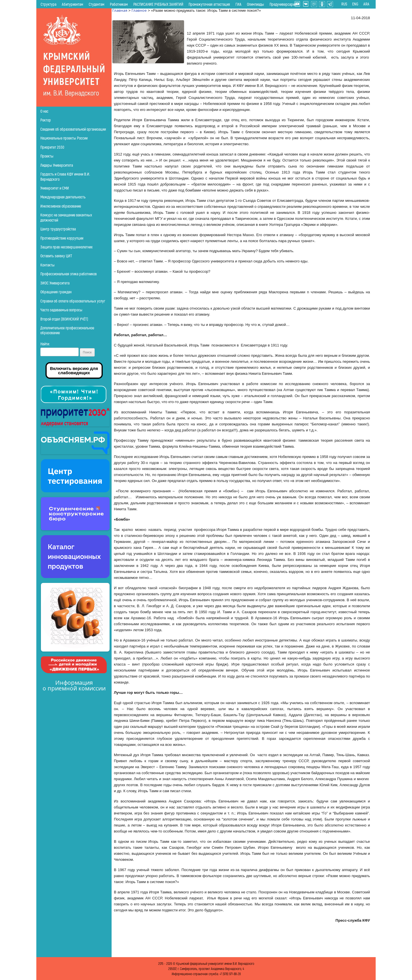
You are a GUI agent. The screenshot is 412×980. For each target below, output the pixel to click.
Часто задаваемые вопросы (61, 310)
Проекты (47, 156)
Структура (48, 4)
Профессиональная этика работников (69, 274)
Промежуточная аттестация (209, 4)
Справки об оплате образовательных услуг (73, 301)
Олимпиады (255, 4)
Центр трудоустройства (58, 229)
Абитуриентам (73, 4)
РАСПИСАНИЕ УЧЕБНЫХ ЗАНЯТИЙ (158, 4)
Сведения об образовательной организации (73, 129)
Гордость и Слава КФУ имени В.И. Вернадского (65, 176)
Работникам (119, 4)
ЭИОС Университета (55, 283)
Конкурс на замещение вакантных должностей (66, 217)
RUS (344, 4)
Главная (120, 10)
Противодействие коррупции (62, 238)
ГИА (238, 4)
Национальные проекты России (64, 138)
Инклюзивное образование (61, 206)
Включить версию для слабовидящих (74, 371)
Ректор (46, 120)
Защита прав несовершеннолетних (67, 247)
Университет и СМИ (55, 188)
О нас (44, 111)
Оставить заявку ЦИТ (56, 256)
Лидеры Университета (57, 165)
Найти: (45, 344)
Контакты (47, 265)
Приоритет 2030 (52, 147)
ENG (355, 4)
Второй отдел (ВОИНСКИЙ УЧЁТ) (64, 319)
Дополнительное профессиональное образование (67, 330)
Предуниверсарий (283, 4)
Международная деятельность (63, 197)
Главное (139, 10)
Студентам (97, 4)
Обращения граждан (56, 292)
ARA (366, 4)
